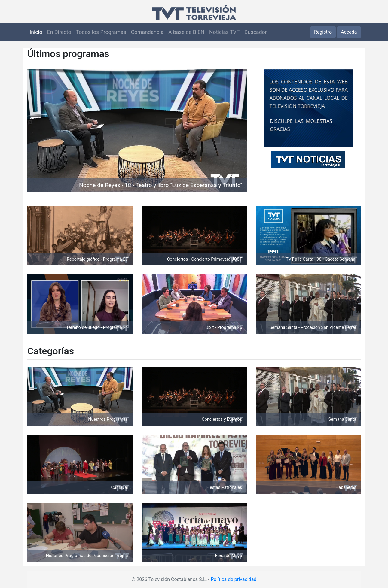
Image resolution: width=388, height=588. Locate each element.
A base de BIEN (186, 32)
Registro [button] (323, 32)
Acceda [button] (349, 32)
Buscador (255, 32)
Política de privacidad (234, 579)
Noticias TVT (224, 32)
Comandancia (147, 32)
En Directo (59, 32)
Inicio (36, 32)
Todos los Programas (101, 32)
